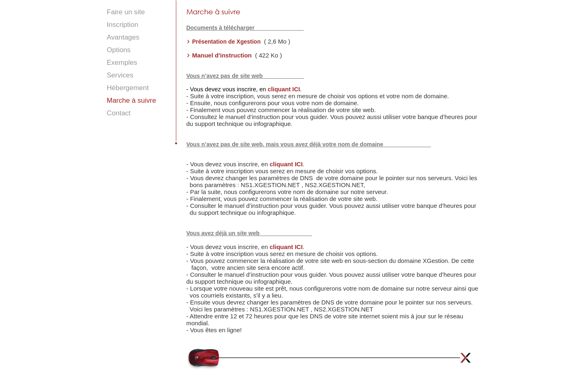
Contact (119, 113)
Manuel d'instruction (223, 55)
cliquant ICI (284, 89)
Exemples (122, 63)
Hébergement (128, 88)
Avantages (123, 37)
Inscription (123, 25)
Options (119, 50)
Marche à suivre (132, 100)
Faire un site (126, 12)
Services (120, 75)
